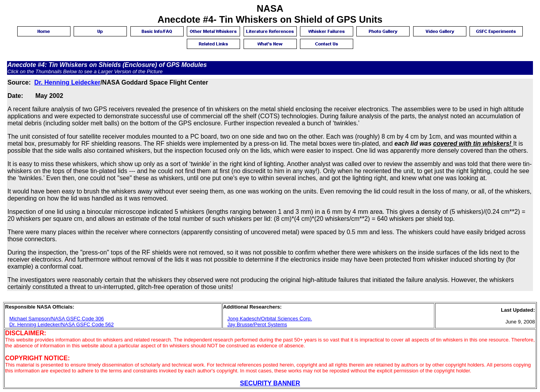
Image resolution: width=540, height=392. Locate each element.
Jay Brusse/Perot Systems (257, 324)
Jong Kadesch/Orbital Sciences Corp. (270, 319)
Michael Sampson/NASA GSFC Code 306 (57, 319)
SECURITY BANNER (270, 383)
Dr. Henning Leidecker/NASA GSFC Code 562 (62, 324)
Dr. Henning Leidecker (67, 82)
